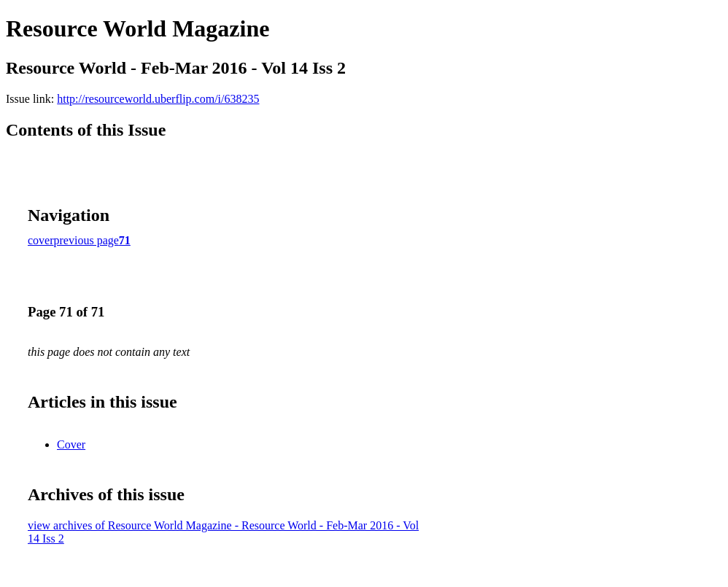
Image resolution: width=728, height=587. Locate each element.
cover (41, 240)
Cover (71, 444)
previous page (86, 240)
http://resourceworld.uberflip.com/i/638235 (158, 99)
